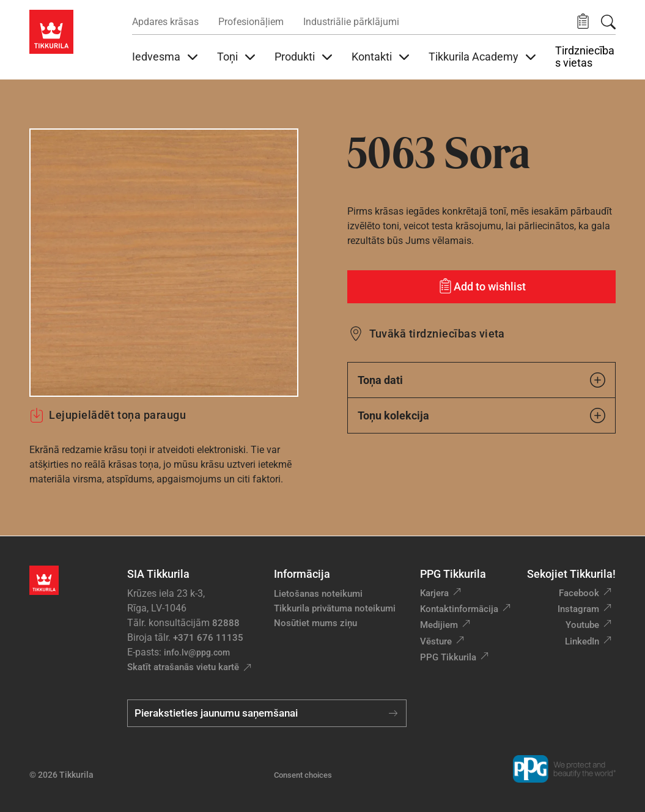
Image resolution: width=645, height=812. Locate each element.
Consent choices (303, 775)
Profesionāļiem (251, 22)
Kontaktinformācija (459, 609)
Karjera (434, 593)
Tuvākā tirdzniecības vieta (437, 334)
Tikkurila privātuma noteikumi (335, 608)
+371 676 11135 (208, 638)
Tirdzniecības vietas (585, 57)
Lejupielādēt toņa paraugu (108, 415)
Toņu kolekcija (482, 415)
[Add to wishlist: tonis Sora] (482, 287)
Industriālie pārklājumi (351, 22)
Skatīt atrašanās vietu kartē (183, 667)
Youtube (582, 625)
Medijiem (439, 625)
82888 (226, 623)
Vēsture (436, 641)
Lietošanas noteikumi (318, 594)
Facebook (579, 593)
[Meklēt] (608, 22)
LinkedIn (582, 641)
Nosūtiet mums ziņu (315, 623)
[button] (583, 22)
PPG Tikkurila (448, 657)
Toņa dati (482, 380)
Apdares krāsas (165, 22)
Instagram (578, 609)
